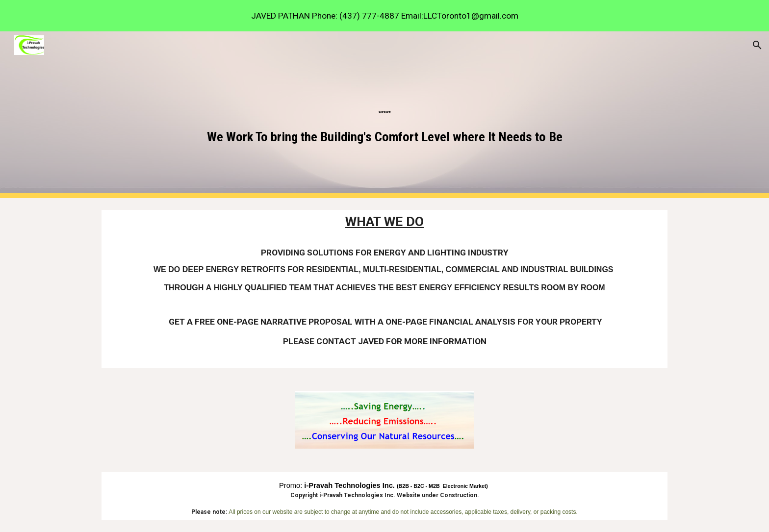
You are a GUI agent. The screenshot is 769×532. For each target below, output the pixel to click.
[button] (757, 45)
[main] (384, 114)
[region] (384, 16)
